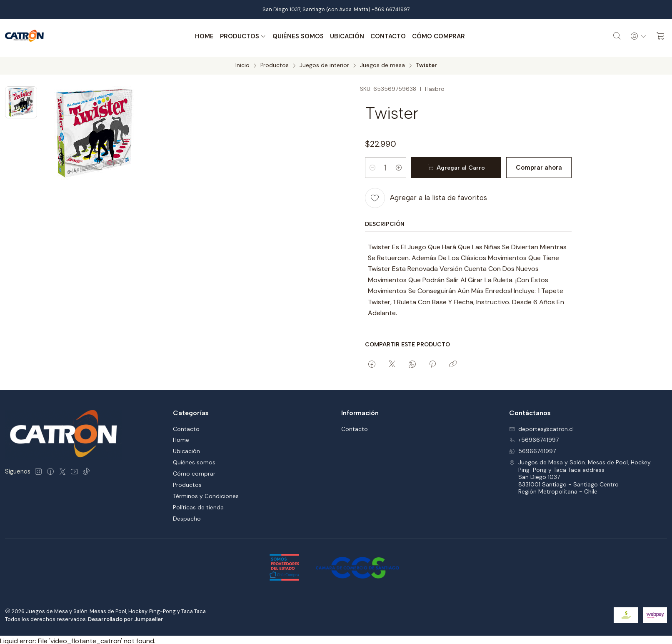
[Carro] (660, 36)
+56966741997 (534, 437)
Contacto (386, 36)
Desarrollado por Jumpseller (126, 616)
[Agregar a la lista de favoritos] (426, 195)
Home (203, 36)
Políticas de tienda (198, 504)
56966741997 (532, 448)
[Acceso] (637, 36)
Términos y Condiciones (206, 493)
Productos (241, 36)
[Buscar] (614, 36)
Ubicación (345, 36)
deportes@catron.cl (541, 426)
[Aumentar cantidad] (406, 165)
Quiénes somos (296, 36)
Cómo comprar (437, 36)
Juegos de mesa (382, 63)
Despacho (187, 516)
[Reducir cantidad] (372, 165)
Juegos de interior (324, 63)
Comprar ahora (534, 165)
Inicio (242, 63)
